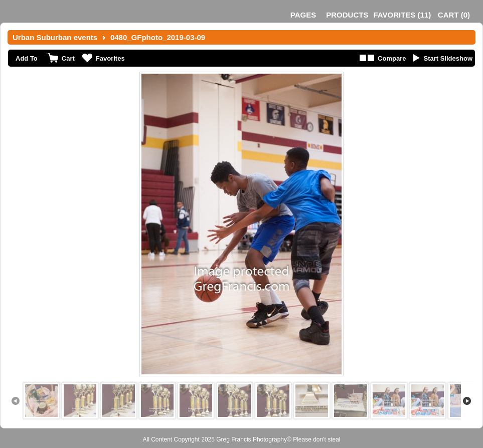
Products (347, 15)
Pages (303, 15)
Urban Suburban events (55, 37)
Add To (27, 58)
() (402, 15)
